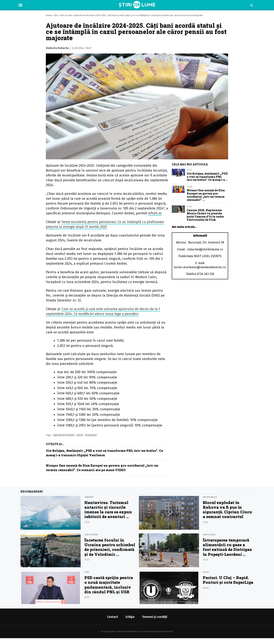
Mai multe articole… (184, 227)
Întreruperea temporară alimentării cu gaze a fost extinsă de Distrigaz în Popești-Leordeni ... (227, 547)
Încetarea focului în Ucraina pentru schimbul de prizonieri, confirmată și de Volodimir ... (110, 547)
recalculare (91, 435)
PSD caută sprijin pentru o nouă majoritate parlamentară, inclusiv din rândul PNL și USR (109, 585)
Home (49, 15)
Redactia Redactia (57, 48)
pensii (80, 435)
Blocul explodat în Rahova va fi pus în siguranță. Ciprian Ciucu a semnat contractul (227, 510)
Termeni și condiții (154, 617)
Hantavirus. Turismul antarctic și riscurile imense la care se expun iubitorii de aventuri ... (108, 510)
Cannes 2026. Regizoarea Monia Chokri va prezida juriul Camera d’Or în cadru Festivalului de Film (205, 215)
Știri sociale (66, 15)
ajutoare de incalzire (64, 435)
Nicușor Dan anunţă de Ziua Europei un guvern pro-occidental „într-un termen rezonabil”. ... (206, 195)
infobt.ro (155, 213)
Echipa (130, 617)
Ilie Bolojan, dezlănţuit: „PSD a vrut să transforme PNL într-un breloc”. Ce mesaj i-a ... (207, 177)
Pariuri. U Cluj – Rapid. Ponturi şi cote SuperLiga (228, 580)
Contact (112, 617)
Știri (56, 15)
